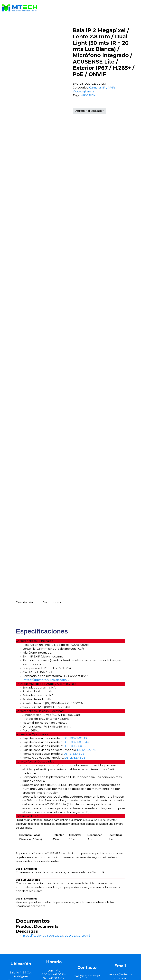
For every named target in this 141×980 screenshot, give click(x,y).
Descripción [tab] (24, 602)
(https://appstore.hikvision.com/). (46, 680)
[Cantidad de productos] (89, 104)
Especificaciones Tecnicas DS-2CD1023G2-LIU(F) (56, 936)
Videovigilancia (83, 91)
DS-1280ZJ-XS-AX (75, 738)
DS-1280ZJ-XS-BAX (76, 742)
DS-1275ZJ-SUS (74, 754)
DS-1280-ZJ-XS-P (75, 746)
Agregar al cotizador (89, 111)
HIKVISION (88, 95)
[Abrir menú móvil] (137, 8)
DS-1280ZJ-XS (87, 750)
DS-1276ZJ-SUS (75, 758)
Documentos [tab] (52, 602)
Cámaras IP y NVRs (102, 88)
